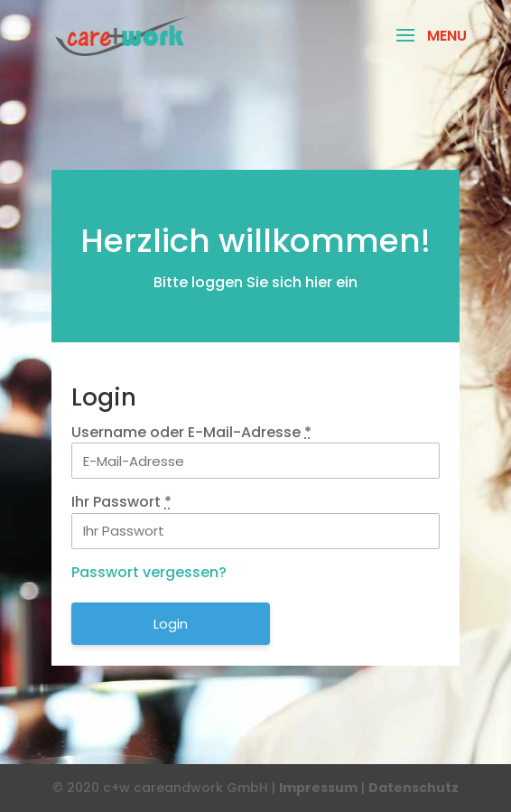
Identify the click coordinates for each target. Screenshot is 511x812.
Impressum (318, 788)
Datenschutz (413, 788)
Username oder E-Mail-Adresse (191, 432)
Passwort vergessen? (149, 572)
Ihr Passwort (121, 502)
